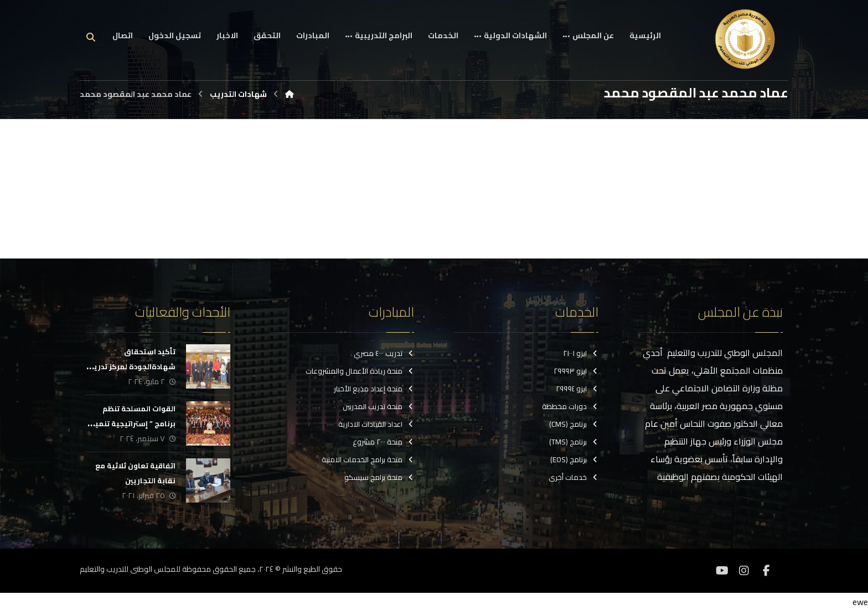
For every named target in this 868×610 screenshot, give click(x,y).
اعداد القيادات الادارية (376, 425)
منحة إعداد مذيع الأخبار (374, 389)
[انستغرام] (744, 570)
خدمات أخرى (573, 478)
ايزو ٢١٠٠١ (581, 354)
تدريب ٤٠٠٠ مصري (384, 354)
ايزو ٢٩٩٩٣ (576, 371)
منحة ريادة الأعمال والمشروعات (360, 371)
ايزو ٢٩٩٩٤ (577, 389)
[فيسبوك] (766, 570)
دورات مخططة (570, 407)
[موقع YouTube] (722, 570)
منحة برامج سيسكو (379, 478)
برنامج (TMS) (574, 442)
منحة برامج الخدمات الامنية (368, 460)
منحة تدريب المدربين (378, 407)
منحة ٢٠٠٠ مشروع (383, 442)
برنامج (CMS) (574, 425)
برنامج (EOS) (574, 460)
